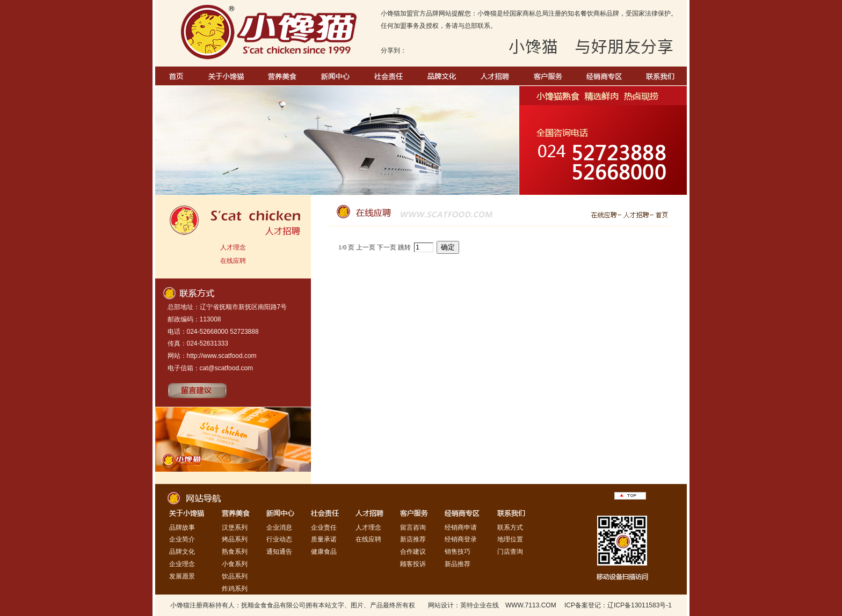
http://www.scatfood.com (222, 356)
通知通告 (279, 552)
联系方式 (510, 527)
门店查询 (510, 552)
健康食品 (324, 552)
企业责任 (324, 527)
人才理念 (233, 247)
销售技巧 (458, 552)
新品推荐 (458, 564)
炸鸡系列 (235, 589)
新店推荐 (413, 539)
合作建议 (413, 552)
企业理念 (182, 564)
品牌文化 (182, 552)
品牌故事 (182, 527)
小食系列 (235, 564)
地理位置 (510, 539)
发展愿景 (182, 576)
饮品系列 (235, 576)
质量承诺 (324, 539)
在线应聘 (233, 261)
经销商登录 (461, 539)
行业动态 (279, 539)
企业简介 (182, 539)
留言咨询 (413, 527)
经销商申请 (461, 527)
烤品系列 (235, 539)
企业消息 (279, 527)
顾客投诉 (413, 564)
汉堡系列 (235, 527)
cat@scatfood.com (227, 368)
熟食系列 (235, 552)
